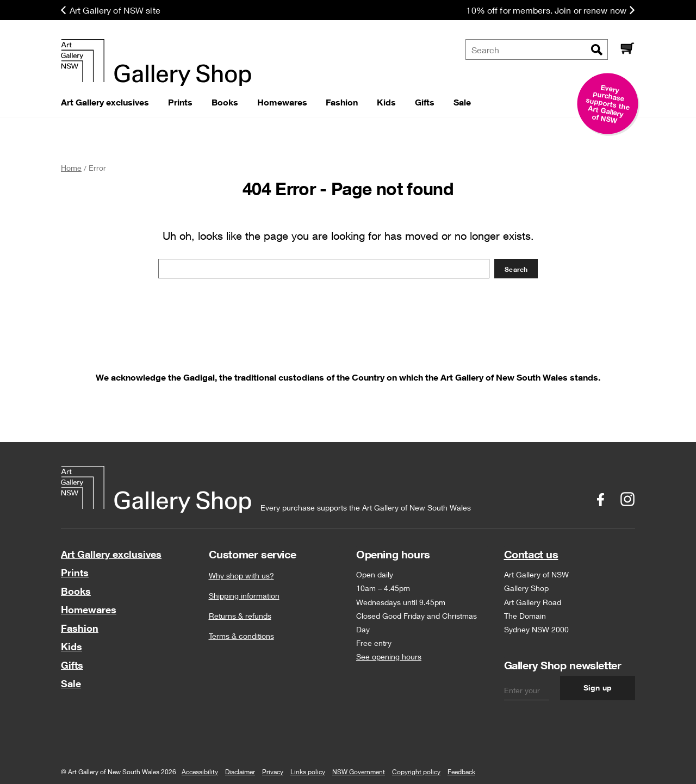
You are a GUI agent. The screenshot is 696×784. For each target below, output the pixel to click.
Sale (71, 683)
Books (76, 591)
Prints (75, 573)
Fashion (80, 628)
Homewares (89, 609)
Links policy (308, 772)
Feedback (461, 772)
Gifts (72, 665)
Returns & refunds (240, 616)
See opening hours (389, 657)
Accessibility (200, 772)
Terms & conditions (241, 636)
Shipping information (244, 596)
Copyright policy (416, 772)
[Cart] (627, 49)
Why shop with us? (241, 575)
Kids (72, 646)
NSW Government (359, 772)
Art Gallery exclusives (111, 554)
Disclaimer (240, 772)
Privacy (273, 772)
